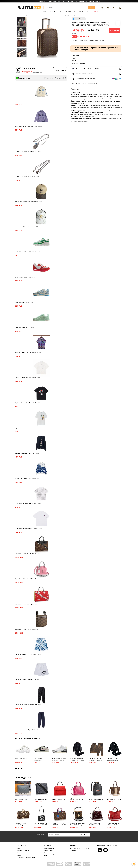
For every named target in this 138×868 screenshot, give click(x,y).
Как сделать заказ (22, 854)
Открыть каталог (60, 70)
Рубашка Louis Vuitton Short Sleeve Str (28, 352)
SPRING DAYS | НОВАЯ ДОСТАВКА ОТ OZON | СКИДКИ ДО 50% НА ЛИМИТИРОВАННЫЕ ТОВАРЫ (69, 1)
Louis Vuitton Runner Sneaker (25, 277)
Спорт (88, 11)
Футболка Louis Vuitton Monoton (28, 503)
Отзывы (19, 856)
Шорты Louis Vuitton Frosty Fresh (28, 654)
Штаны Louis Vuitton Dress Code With (28, 705)
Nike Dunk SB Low (39, 759)
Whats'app (73, 850)
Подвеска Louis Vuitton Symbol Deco (28, 151)
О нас (18, 848)
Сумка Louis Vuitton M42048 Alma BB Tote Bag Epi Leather (77, 799)
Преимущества (21, 852)
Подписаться (82, 834)
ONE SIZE (74, 60)
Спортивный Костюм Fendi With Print (95, 759)
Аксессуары (78, 11)
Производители (48, 852)
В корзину (115, 31)
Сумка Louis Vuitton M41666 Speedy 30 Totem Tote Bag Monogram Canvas (60, 824)
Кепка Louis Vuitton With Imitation (27, 227)
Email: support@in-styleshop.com (80, 848)
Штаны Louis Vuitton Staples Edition (27, 730)
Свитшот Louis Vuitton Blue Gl (27, 478)
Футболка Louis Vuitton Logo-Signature (29, 529)
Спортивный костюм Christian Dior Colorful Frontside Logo (77, 759)
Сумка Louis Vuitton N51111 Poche (27, 629)
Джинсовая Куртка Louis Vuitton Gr (29, 126)
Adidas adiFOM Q (22, 759)
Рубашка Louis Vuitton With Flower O (28, 378)
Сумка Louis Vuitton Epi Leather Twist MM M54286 (41, 824)
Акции (45, 856)
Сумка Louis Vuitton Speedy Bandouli (28, 604)
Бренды (52, 11)
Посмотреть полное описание (80, 122)
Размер (77, 55)
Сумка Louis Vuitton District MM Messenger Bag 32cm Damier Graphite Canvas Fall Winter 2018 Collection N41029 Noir (41, 799)
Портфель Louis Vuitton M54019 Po (28, 554)
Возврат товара (48, 850)
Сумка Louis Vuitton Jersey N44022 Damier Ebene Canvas (114, 799)
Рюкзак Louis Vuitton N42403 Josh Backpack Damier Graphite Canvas (96, 799)
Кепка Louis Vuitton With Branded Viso (29, 202)
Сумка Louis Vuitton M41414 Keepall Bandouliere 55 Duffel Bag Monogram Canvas (23, 824)
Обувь (60, 11)
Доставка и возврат (23, 850)
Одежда (68, 11)
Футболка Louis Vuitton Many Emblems (28, 403)
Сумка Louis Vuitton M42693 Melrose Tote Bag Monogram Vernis (95, 824)
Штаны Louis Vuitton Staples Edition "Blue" (22, 799)
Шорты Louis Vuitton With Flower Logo (28, 679)
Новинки (43, 11)
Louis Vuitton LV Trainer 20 (27, 252)
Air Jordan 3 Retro (59, 759)
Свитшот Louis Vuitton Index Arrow (27, 453)
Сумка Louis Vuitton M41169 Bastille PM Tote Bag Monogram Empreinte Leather (115, 824)
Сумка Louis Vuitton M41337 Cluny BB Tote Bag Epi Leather (59, 799)
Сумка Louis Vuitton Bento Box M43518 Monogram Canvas (78, 824)
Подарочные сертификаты (52, 854)
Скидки (96, 11)
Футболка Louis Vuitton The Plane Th (28, 428)
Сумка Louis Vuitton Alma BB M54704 (28, 579)
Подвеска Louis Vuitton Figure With (27, 176)
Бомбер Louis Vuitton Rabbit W (28, 101)
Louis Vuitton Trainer (24, 302)
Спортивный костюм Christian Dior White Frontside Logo (113, 759)
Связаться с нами (49, 848)
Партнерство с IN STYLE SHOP (26, 857)
